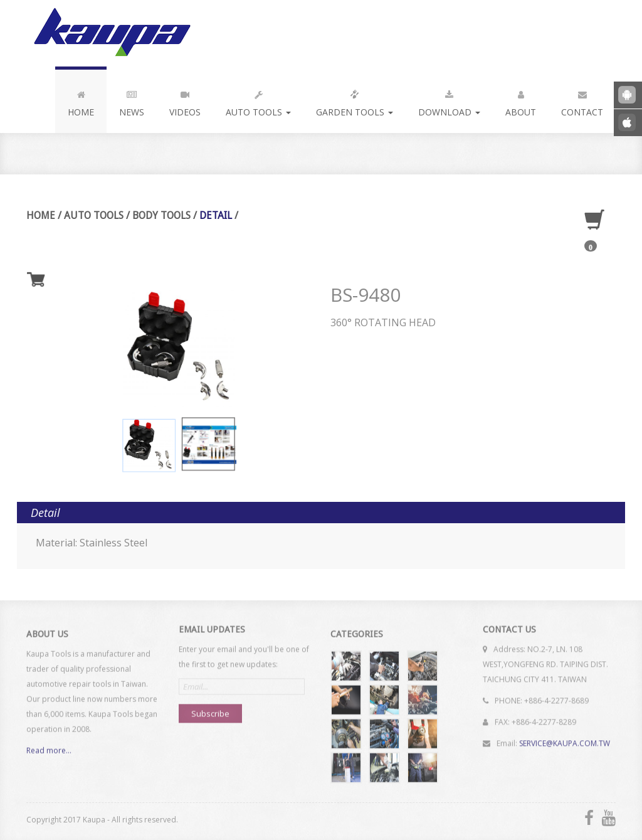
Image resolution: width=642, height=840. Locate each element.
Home (81, 101)
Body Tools (161, 215)
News (132, 101)
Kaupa (110, 33)
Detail (216, 215)
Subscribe (210, 710)
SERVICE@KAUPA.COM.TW (565, 739)
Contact (582, 101)
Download (449, 101)
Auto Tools (258, 101)
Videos (185, 101)
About (521, 101)
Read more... (49, 754)
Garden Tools (355, 101)
